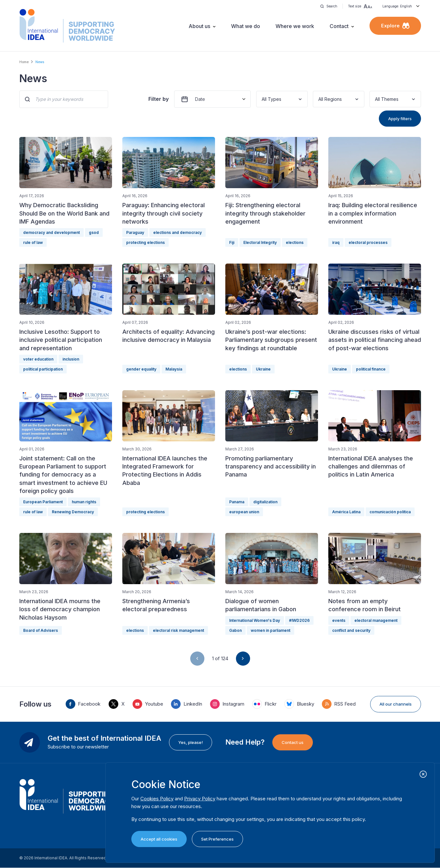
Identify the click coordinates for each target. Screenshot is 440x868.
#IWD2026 (299, 620)
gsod (94, 232)
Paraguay (135, 232)
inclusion (71, 359)
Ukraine (263, 369)
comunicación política (390, 512)
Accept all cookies (159, 839)
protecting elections (145, 242)
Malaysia (174, 369)
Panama (237, 502)
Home (24, 62)
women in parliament (271, 630)
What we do (246, 26)
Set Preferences (217, 839)
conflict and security (351, 630)
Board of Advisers (41, 630)
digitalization (265, 502)
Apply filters (400, 119)
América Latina (346, 512)
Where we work (295, 26)
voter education (38, 359)
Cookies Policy (157, 799)
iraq (336, 242)
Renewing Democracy (73, 512)
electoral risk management (178, 630)
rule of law (33, 242)
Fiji (232, 242)
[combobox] (262, 99)
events (339, 620)
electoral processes (368, 242)
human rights (84, 502)
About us (199, 26)
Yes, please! (191, 742)
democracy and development (51, 232)
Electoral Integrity (260, 242)
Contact (339, 26)
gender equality (141, 369)
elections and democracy (178, 232)
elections (295, 242)
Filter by (159, 99)
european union (244, 512)
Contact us (293, 742)
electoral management (376, 620)
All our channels (396, 704)
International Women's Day (255, 620)
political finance (371, 369)
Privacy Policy (200, 799)
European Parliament (43, 502)
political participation (43, 369)
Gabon (235, 630)
